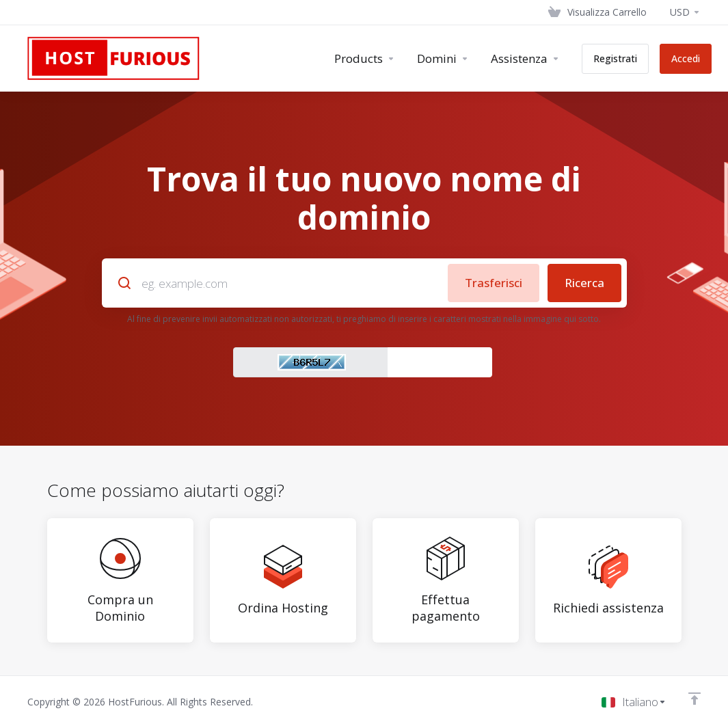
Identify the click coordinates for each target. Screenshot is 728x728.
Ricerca (584, 283)
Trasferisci (494, 283)
